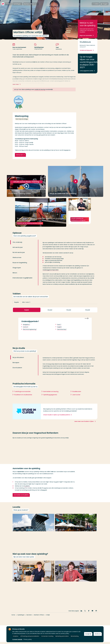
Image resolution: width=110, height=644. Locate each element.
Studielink (27, 490)
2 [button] (50, 314)
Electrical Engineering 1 (30, 333)
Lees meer (17, 85)
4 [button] (88, 314)
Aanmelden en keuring (51, 396)
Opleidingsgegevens (50, 399)
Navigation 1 (26, 329)
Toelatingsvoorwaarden (22, 396)
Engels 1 (59, 331)
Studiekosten (77, 396)
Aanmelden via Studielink (21, 499)
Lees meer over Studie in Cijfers (84, 426)
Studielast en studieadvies (23, 399)
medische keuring (40, 89)
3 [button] (69, 314)
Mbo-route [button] (26, 306)
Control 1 (26, 331)
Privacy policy (28, 639)
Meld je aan (19, 157)
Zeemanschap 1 (62, 333)
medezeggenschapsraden (51, 273)
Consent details (17, 639)
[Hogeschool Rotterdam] (3, 4)
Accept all (88, 634)
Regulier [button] (17, 306)
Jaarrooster (76, 399)
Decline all (98, 634)
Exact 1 (59, 329)
